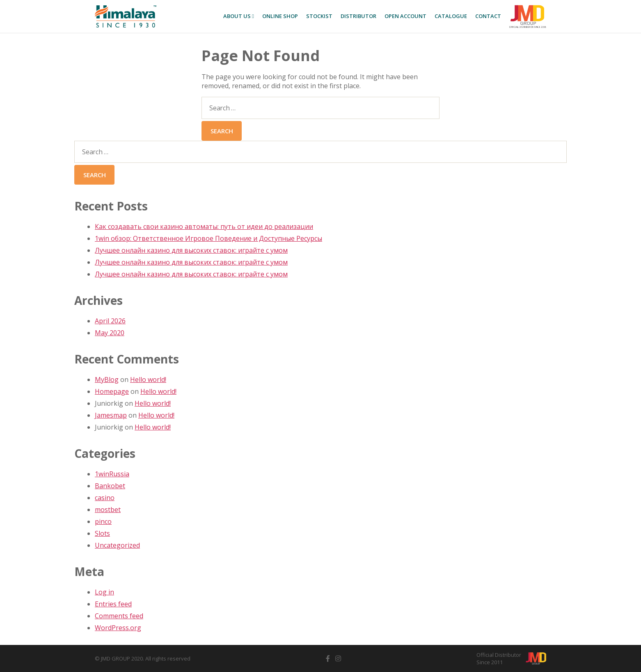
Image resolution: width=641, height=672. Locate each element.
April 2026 (110, 321)
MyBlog (107, 379)
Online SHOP (280, 16)
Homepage (112, 391)
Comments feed (119, 616)
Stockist (319, 16)
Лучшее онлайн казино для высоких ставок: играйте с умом (191, 250)
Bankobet (110, 486)
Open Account (405, 16)
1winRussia (112, 474)
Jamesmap (111, 415)
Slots (102, 533)
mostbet (108, 510)
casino (105, 498)
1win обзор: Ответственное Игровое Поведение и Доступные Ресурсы (208, 238)
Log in (104, 592)
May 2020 (110, 333)
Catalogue (451, 16)
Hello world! (148, 379)
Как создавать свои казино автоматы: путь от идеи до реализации (204, 226)
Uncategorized (117, 545)
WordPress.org (118, 628)
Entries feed (113, 604)
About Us (239, 16)
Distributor (358, 16)
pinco (103, 521)
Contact (488, 16)
